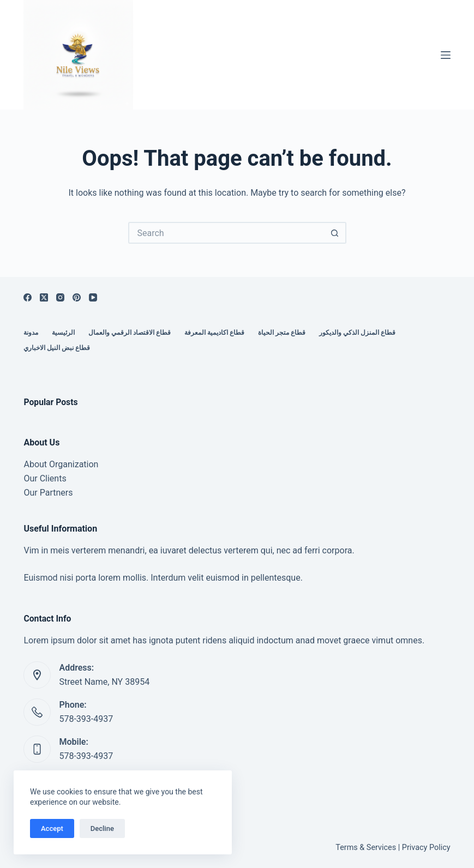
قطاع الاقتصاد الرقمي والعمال (130, 333)
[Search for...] (226, 233)
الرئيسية (63, 333)
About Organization (61, 464)
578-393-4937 (86, 719)
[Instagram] (60, 297)
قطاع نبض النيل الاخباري (57, 348)
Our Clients (45, 478)
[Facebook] (28, 297)
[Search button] (335, 233)
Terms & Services (366, 848)
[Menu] (446, 55)
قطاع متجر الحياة (282, 333)
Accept (52, 828)
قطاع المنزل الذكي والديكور (357, 333)
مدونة (31, 333)
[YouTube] (93, 297)
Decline (102, 828)
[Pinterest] (77, 297)
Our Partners (48, 493)
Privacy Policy (426, 848)
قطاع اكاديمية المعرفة (214, 333)
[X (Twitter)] (44, 297)
